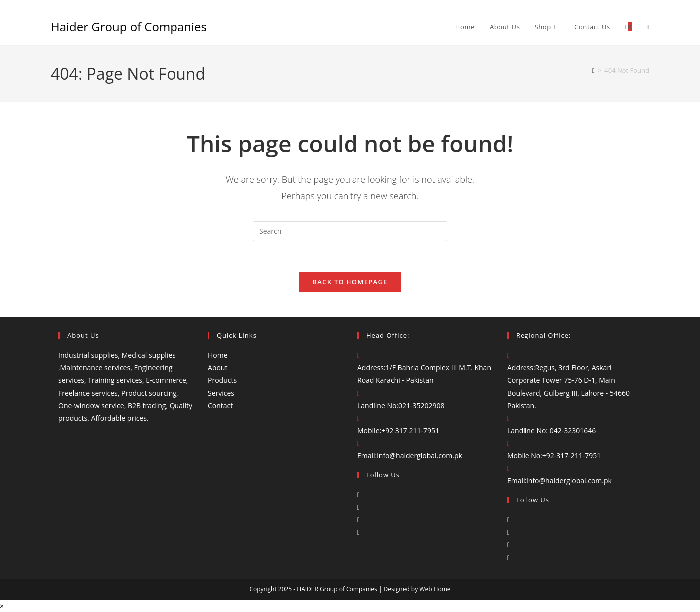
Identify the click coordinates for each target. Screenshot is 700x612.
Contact (220, 405)
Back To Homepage (350, 282)
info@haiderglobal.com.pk (420, 455)
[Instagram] (359, 507)
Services (221, 393)
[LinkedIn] (359, 520)
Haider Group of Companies (129, 27)
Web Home (435, 589)
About (218, 368)
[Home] (594, 70)
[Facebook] (359, 495)
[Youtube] (359, 532)
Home (218, 355)
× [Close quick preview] (2, 606)
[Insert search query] (350, 231)
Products (222, 380)
